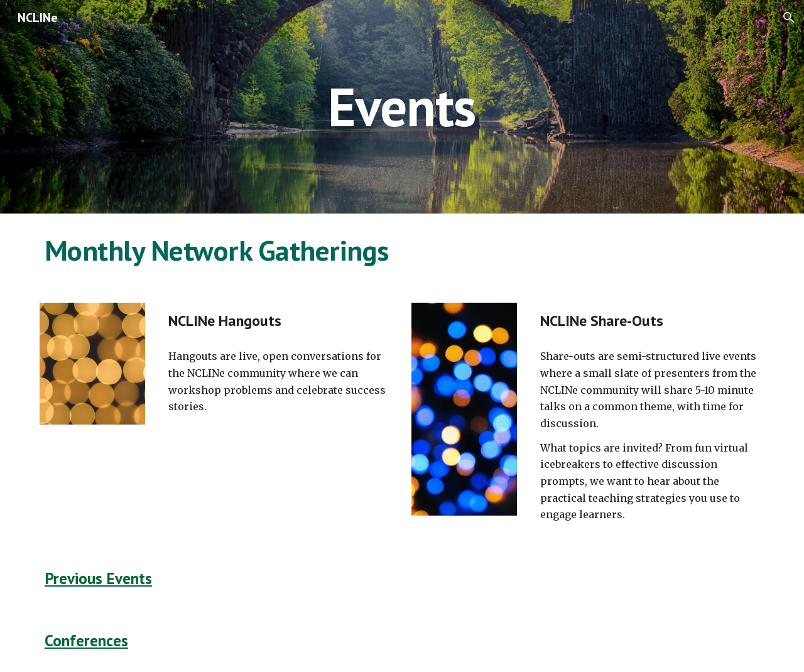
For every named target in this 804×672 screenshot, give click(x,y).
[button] (789, 18)
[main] (402, 106)
